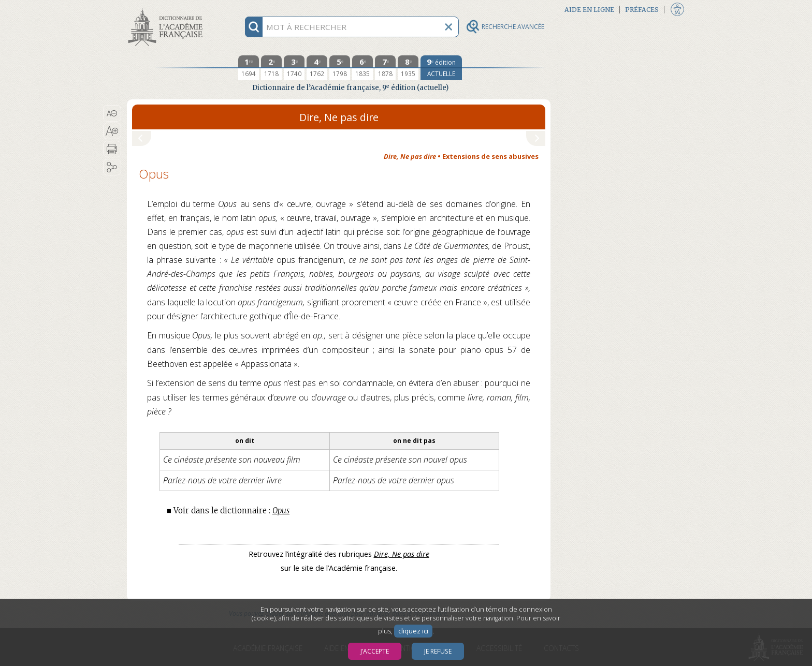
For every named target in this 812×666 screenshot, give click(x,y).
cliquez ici (413, 631)
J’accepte (375, 651)
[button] (112, 113)
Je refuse (438, 651)
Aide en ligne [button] (589, 10)
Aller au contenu (167, 9)
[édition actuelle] (441, 68)
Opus (281, 510)
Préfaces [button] (642, 10)
